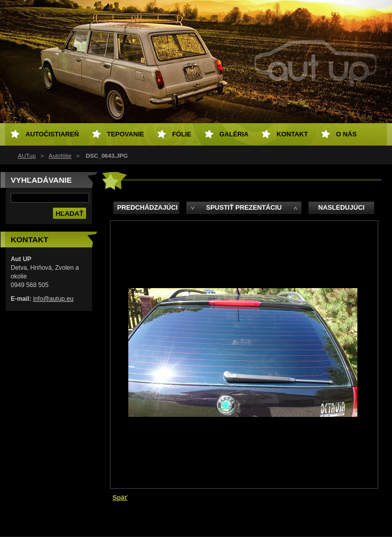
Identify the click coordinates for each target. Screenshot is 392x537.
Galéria (234, 134)
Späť (120, 498)
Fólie (182, 134)
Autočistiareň (52, 134)
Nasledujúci (341, 207)
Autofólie (60, 156)
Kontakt (292, 134)
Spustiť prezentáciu (244, 207)
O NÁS (346, 134)
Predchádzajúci (147, 207)
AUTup (27, 156)
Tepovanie (125, 134)
